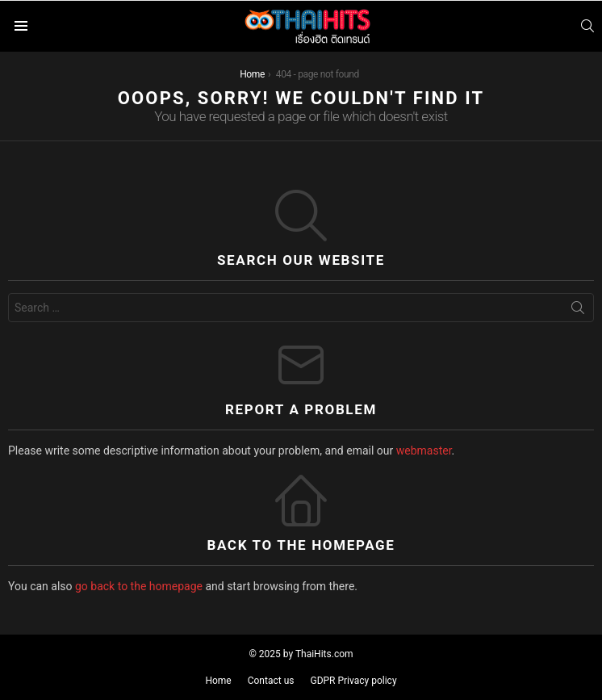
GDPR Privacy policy (353, 681)
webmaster (424, 451)
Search (578, 311)
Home (218, 681)
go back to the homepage (139, 586)
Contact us (271, 681)
